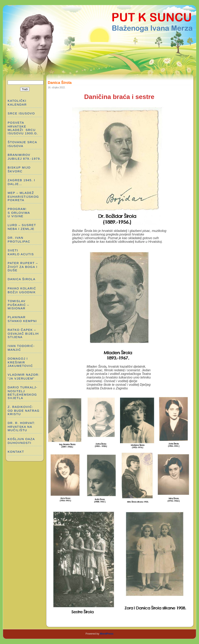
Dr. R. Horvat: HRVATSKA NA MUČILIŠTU (21, 426)
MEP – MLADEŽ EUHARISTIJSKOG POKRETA (23, 196)
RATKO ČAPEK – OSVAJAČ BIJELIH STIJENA (23, 333)
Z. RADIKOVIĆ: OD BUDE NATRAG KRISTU (24, 410)
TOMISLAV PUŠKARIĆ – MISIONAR (18, 305)
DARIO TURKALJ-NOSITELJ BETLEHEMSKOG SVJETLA (23, 393)
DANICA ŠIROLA (22, 279)
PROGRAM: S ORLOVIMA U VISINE (19, 212)
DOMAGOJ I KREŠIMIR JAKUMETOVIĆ (20, 362)
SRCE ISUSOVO (21, 113)
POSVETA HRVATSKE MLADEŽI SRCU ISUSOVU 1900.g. (23, 128)
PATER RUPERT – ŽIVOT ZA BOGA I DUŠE (23, 267)
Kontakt (16, 452)
